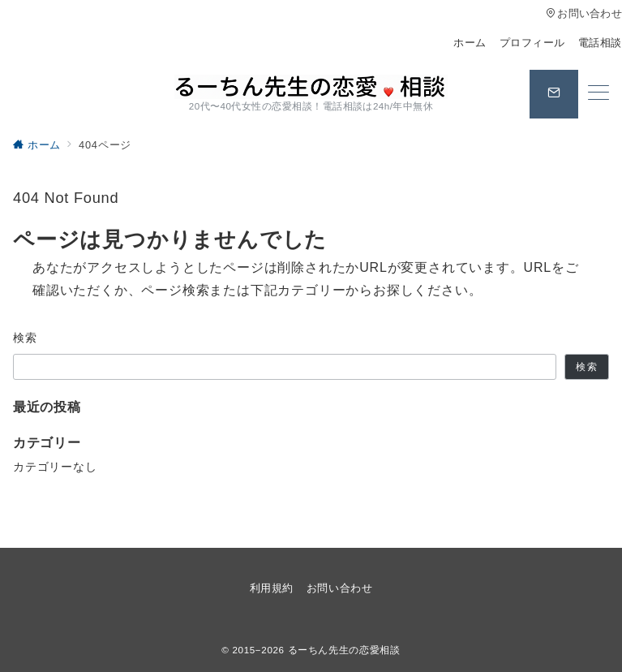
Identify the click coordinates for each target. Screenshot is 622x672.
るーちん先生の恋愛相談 (344, 650)
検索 (26, 338)
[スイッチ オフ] (554, 94)
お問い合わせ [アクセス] (584, 13)
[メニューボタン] (598, 94)
